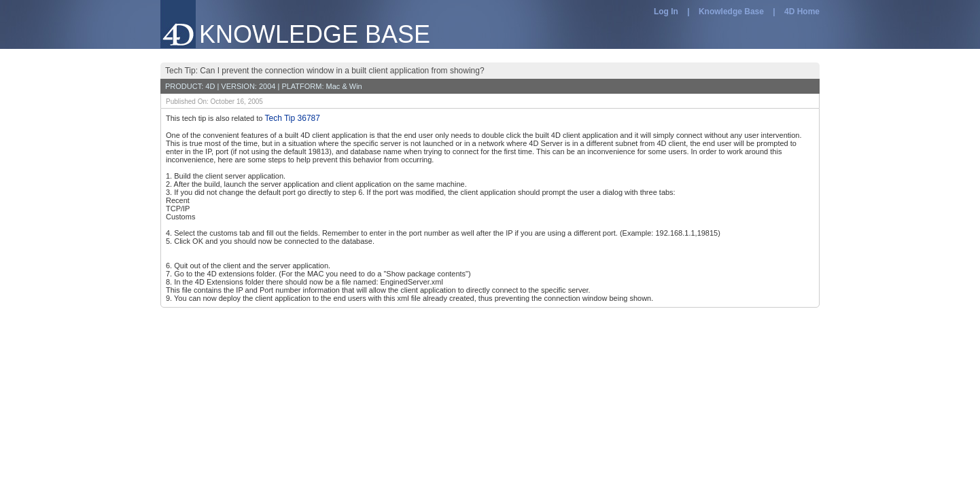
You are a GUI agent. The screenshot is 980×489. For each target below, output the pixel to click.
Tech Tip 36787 (293, 118)
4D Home (802, 12)
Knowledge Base (731, 12)
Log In (666, 12)
